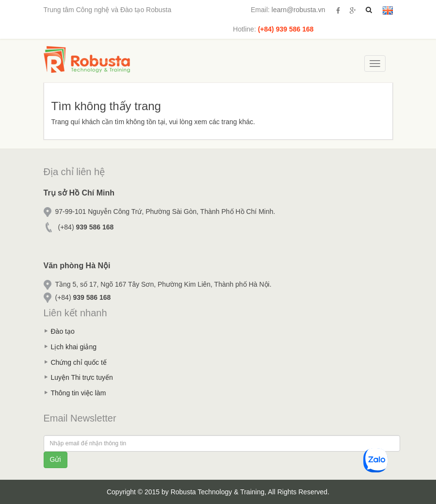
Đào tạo (63, 331)
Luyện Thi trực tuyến (82, 377)
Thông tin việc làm (79, 393)
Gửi (56, 459)
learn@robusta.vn (299, 10)
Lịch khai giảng (74, 347)
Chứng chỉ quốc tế (79, 362)
